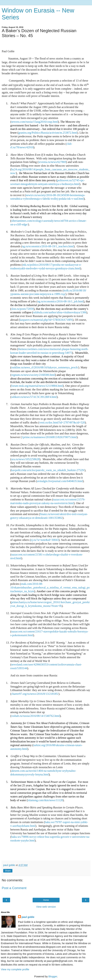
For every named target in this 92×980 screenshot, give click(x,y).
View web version (46, 907)
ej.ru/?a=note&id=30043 (45, 540)
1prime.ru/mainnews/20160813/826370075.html (49, 437)
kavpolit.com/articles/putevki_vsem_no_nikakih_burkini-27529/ (48, 470)
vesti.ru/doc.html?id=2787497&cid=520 (62, 422)
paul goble (28, 917)
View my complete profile (15, 969)
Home (46, 900)
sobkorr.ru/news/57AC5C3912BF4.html (34, 397)
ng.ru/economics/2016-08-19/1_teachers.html (48, 246)
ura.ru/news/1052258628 (25, 459)
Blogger (53, 976)
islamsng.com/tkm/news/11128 (45, 800)
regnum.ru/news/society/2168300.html (33, 375)
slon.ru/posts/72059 (22, 309)
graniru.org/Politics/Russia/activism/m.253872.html (48, 133)
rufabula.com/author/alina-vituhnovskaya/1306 (60, 312)
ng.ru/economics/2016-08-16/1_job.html (60, 301)
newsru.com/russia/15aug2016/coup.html (35, 122)
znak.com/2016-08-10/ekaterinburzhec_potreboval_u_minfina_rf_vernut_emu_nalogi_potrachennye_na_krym (50, 588)
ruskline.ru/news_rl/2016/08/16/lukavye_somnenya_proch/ (45, 367)
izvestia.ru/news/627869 (52, 162)
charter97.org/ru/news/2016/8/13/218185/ (35, 694)
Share (8, 871)
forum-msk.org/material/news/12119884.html (37, 386)
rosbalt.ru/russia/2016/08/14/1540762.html (35, 716)
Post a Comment (14, 888)
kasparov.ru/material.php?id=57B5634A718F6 (46, 320)
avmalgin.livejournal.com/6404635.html (60, 481)
